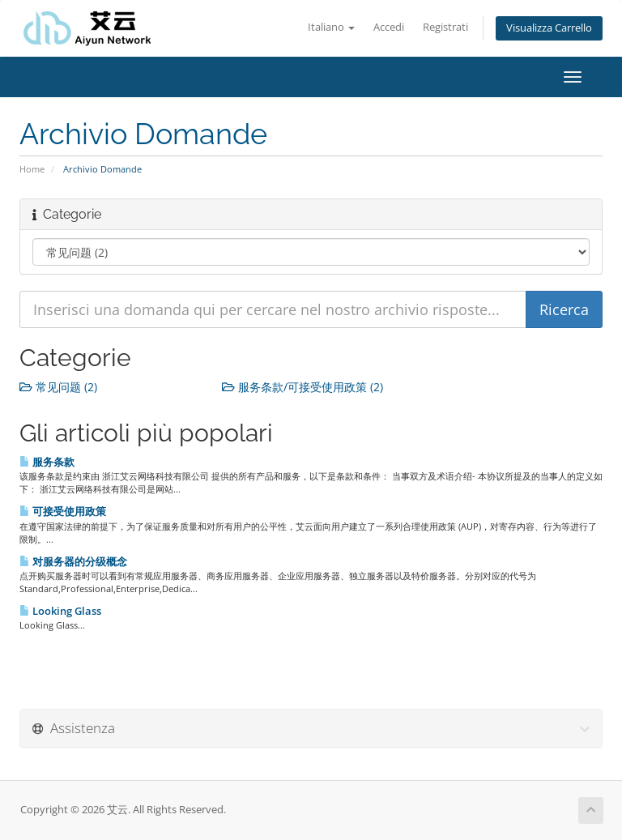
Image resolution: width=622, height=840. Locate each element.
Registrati (445, 27)
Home (32, 169)
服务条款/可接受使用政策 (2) (302, 387)
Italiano (331, 27)
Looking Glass (60, 611)
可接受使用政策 (63, 511)
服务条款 (47, 462)
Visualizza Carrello (549, 28)
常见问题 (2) (58, 387)
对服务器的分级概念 (73, 561)
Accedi (389, 27)
